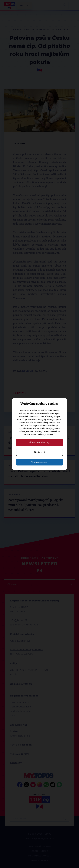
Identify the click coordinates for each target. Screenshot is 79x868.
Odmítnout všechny (39, 442)
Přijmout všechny (39, 462)
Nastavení (39, 452)
